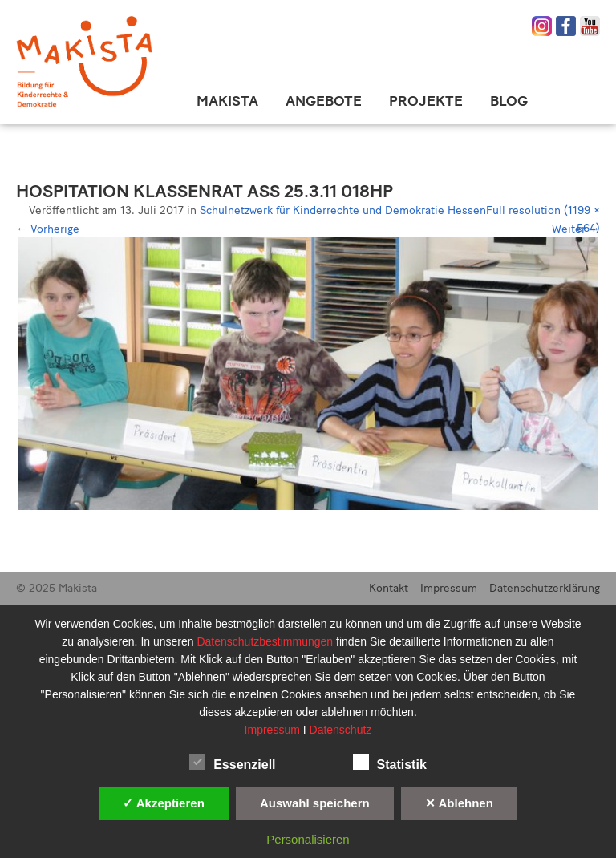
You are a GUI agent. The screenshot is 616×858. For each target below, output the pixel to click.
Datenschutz (341, 730)
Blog (509, 101)
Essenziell (232, 762)
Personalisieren (308, 839)
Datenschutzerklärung (545, 588)
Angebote (324, 101)
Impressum (449, 588)
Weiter (576, 229)
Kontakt (389, 588)
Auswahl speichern (315, 803)
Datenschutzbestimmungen (266, 641)
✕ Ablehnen (459, 803)
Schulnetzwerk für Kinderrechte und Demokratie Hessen (343, 210)
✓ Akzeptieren (164, 803)
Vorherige (48, 229)
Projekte (426, 101)
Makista (227, 101)
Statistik (390, 762)
